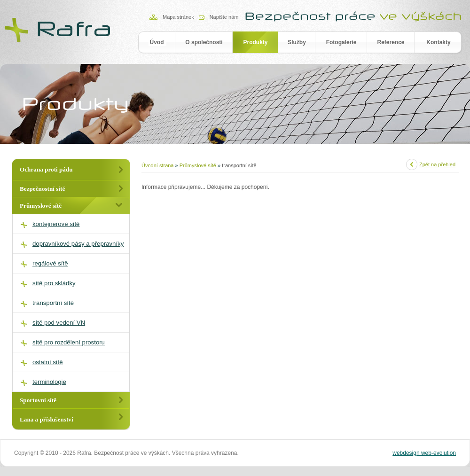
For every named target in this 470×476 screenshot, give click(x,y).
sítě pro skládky (54, 283)
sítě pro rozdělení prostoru (69, 342)
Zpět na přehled (437, 164)
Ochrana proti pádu (46, 169)
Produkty (255, 42)
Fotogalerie (341, 42)
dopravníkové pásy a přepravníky (78, 244)
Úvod (157, 42)
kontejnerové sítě (56, 224)
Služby (297, 42)
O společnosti (204, 42)
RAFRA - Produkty (59, 29)
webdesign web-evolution (424, 453)
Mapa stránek (178, 17)
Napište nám (224, 17)
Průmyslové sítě (198, 165)
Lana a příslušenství (47, 419)
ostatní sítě (48, 362)
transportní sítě (53, 303)
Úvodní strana (157, 165)
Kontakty (438, 42)
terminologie (49, 382)
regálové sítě (50, 263)
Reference (391, 42)
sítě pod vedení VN (59, 323)
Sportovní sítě (38, 400)
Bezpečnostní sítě (42, 189)
